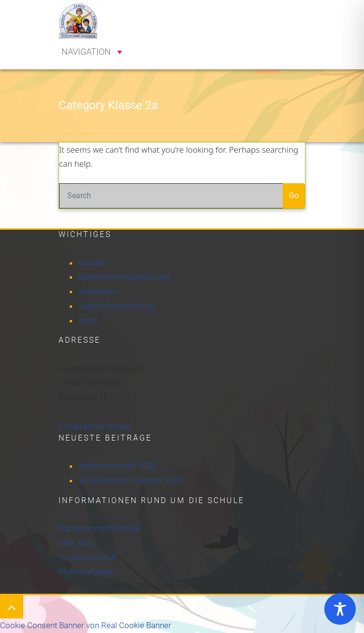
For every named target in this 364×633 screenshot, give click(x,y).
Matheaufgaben (87, 571)
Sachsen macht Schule (99, 528)
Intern (88, 320)
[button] (86, 52)
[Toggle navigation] (291, 12)
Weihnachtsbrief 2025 (117, 466)
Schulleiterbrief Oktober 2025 (130, 480)
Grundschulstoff (88, 557)
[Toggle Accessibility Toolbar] (340, 609)
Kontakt (92, 263)
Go (294, 196)
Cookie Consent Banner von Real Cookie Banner (86, 625)
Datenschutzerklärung (117, 306)
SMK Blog (76, 543)
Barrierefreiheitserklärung (124, 277)
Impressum (99, 291)
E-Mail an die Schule (95, 426)
